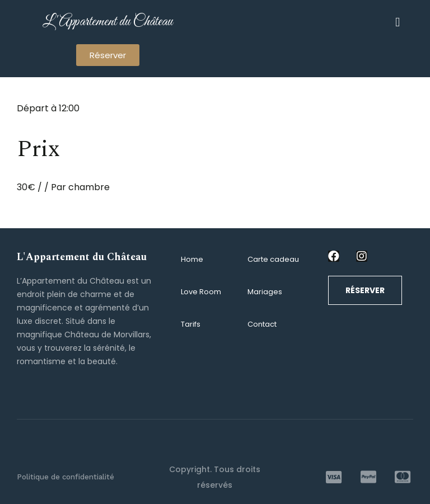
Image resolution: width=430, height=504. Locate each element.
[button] (108, 55)
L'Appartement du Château (107, 22)
